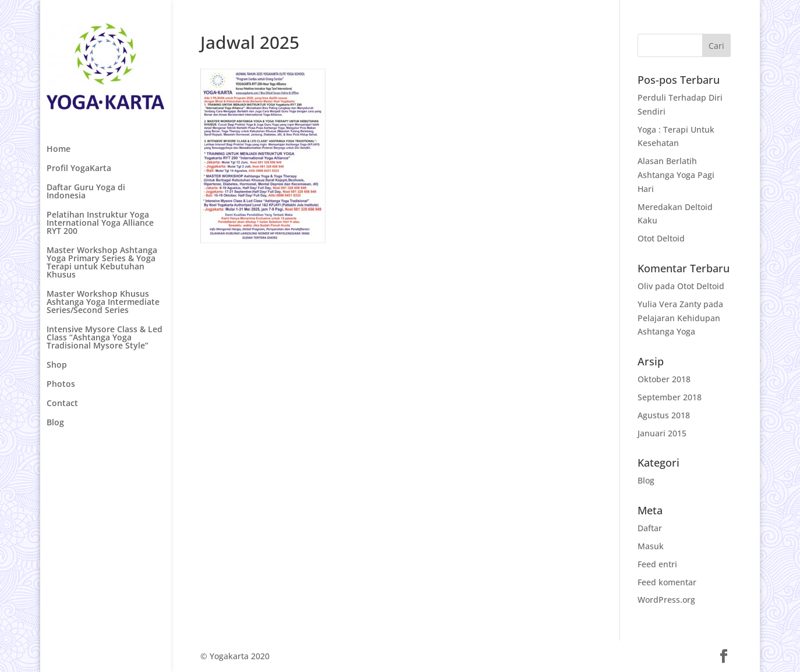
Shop (57, 365)
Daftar (650, 528)
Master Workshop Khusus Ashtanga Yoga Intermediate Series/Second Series (103, 303)
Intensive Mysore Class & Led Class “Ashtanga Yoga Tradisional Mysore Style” (105, 338)
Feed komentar (667, 582)
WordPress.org (666, 600)
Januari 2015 (662, 433)
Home (59, 150)
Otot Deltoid (661, 238)
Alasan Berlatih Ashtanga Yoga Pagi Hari (676, 175)
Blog (55, 423)
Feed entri (657, 564)
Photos (61, 385)
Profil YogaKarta (79, 169)
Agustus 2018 (664, 415)
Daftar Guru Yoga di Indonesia (86, 192)
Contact (62, 404)
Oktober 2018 (664, 379)
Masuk (651, 546)
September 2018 (670, 397)
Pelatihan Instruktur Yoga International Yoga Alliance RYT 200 (100, 223)
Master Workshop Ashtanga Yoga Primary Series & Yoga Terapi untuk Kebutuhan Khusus (102, 263)
